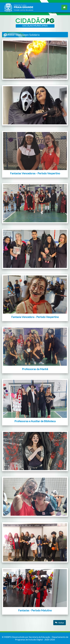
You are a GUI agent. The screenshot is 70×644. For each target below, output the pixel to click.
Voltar (60, 623)
